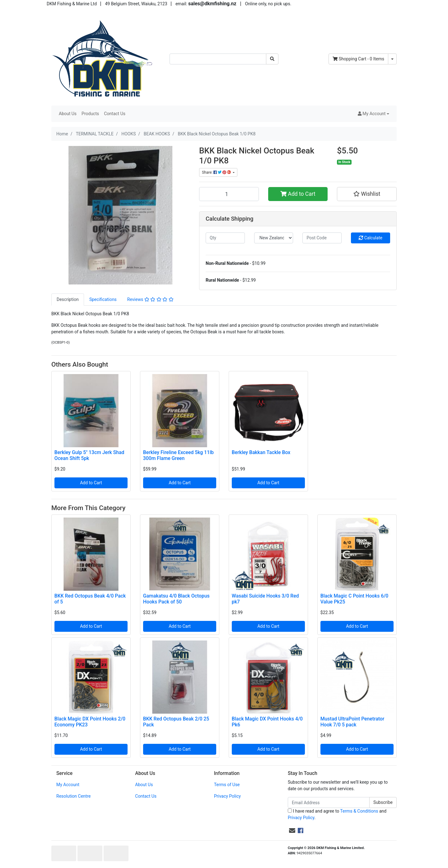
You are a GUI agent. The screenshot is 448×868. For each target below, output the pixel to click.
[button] (373, 114)
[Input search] (218, 59)
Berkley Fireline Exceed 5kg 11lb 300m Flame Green (178, 455)
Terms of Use (227, 785)
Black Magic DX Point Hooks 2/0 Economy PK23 (90, 722)
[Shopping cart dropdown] (392, 59)
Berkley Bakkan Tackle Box (261, 452)
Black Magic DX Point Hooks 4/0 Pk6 (267, 722)
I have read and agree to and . (337, 814)
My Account (68, 785)
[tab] (68, 300)
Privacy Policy (227, 796)
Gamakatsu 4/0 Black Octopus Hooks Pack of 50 (176, 599)
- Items (358, 59)
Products (90, 114)
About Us (68, 114)
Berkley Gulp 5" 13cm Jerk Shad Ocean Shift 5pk (89, 455)
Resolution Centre (73, 796)
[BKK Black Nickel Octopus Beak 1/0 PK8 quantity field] (229, 194)
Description (68, 299)
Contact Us (115, 114)
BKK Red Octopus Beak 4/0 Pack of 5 (90, 599)
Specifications (103, 299)
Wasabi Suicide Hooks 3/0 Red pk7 (265, 599)
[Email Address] (329, 802)
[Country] (274, 238)
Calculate (371, 238)
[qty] (225, 238)
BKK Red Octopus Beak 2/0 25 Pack (176, 722)
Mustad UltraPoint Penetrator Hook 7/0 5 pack (352, 722)
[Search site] (272, 59)
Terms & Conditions (359, 811)
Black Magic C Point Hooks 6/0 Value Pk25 (355, 599)
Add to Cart (298, 194)
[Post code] (322, 238)
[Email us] (292, 831)
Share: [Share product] (217, 172)
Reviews (150, 299)
